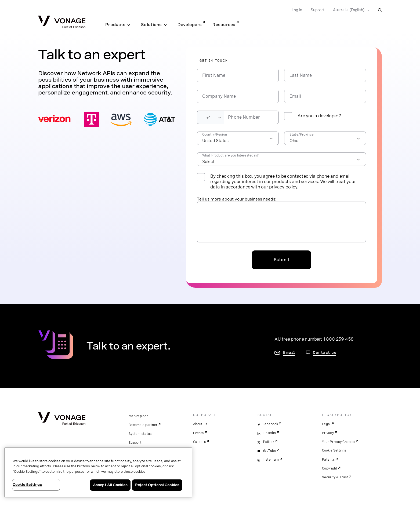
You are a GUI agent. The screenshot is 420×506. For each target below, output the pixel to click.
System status (140, 434)
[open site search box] (380, 10)
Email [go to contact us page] (289, 352)
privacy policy (283, 187)
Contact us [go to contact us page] (325, 352)
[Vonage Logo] (62, 22)
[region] (98, 472)
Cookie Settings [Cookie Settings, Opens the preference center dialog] (27, 485)
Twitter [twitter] (268, 442)
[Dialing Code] (210, 117)
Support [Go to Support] (318, 10)
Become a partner (143, 425)
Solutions (151, 25)
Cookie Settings (334, 450)
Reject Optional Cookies (157, 485)
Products (115, 25)
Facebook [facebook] (270, 424)
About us (200, 424)
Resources (224, 25)
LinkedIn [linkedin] (269, 433)
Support (135, 443)
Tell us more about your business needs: (237, 199)
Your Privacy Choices (338, 442)
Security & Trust (335, 477)
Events (198, 433)
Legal (326, 424)
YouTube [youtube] (269, 451)
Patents (328, 460)
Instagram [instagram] (271, 460)
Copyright (330, 468)
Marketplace (139, 416)
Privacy (328, 433)
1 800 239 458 (338, 339)
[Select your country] (350, 10)
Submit (282, 260)
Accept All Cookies (110, 485)
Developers (190, 25)
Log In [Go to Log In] (297, 10)
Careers (199, 442)
